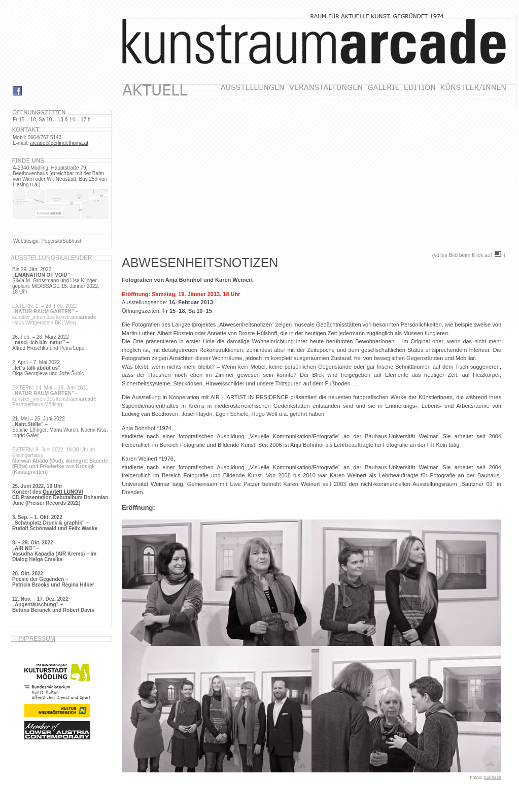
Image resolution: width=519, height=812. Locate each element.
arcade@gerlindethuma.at (59, 143)
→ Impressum (33, 639)
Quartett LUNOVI (63, 492)
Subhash (492, 777)
